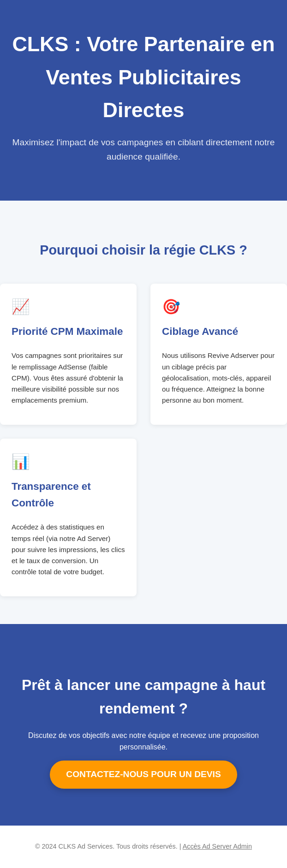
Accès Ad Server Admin (217, 846)
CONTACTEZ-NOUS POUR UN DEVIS (143, 774)
